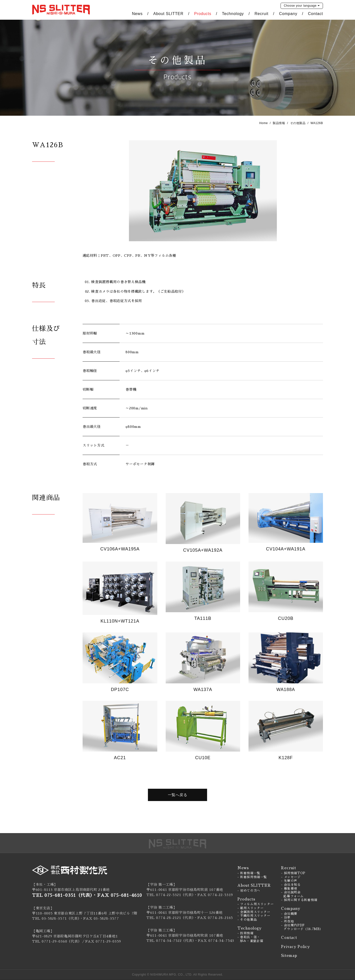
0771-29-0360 (54, 941)
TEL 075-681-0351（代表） (62, 895)
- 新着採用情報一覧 (252, 877)
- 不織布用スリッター (254, 916)
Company (288, 14)
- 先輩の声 (289, 881)
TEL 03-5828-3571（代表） (56, 918)
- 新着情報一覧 (249, 873)
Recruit (261, 14)
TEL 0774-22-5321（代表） (170, 895)
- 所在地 (287, 921)
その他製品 (298, 123)
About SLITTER (168, 14)
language (300, 6)
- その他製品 (247, 920)
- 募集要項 (289, 889)
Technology (233, 14)
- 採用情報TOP (293, 873)
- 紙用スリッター (251, 908)
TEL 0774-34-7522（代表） (170, 941)
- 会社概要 (289, 914)
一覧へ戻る (178, 795)
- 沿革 (286, 917)
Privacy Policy (295, 947)
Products (203, 14)
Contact (315, 14)
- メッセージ (291, 877)
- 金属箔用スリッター (254, 912)
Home (264, 123)
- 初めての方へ (249, 891)
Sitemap (289, 956)
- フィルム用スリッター (256, 904)
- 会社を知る (291, 885)
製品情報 (279, 123)
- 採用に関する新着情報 (299, 900)
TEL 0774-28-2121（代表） (170, 918)
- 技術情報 (246, 933)
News (137, 14)
